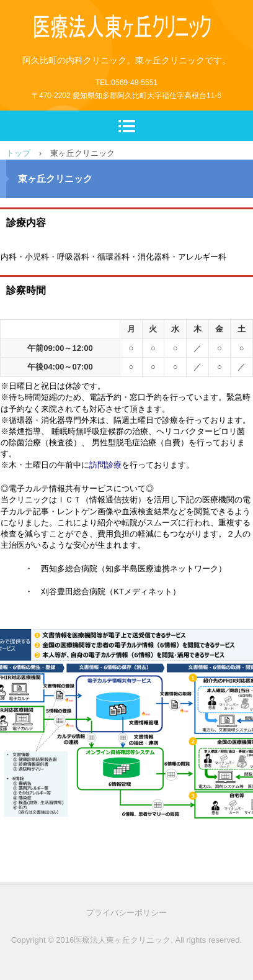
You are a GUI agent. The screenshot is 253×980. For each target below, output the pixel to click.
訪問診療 (105, 465)
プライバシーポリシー (126, 913)
